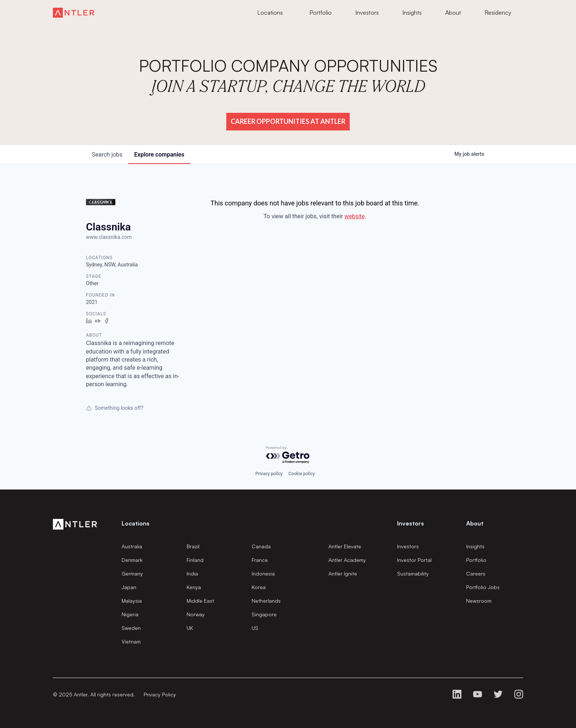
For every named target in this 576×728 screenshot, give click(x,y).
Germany (132, 573)
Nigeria (130, 614)
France (260, 560)
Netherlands (266, 601)
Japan (129, 587)
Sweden (131, 628)
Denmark (132, 560)
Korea (259, 587)
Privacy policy (269, 474)
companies (159, 155)
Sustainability (413, 573)
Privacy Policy (160, 694)
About (475, 523)
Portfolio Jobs (483, 587)
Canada (261, 546)
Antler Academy (347, 560)
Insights (475, 546)
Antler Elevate (345, 546)
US (255, 628)
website (355, 216)
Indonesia (263, 573)
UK (190, 628)
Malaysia (132, 601)
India (192, 573)
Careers (476, 573)
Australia (132, 546)
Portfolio (476, 560)
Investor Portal (414, 560)
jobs (107, 155)
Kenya (194, 587)
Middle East (200, 601)
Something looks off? (115, 408)
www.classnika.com (109, 237)
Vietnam (131, 641)
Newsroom (479, 601)
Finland (195, 560)
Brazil (193, 546)
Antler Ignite (343, 573)
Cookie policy (302, 474)
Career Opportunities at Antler (288, 121)
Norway (196, 614)
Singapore (264, 614)
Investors (408, 546)
